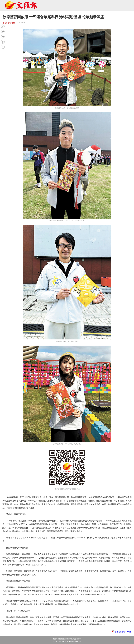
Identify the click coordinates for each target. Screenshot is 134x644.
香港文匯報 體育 (9, 23)
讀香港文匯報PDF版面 (123, 632)
